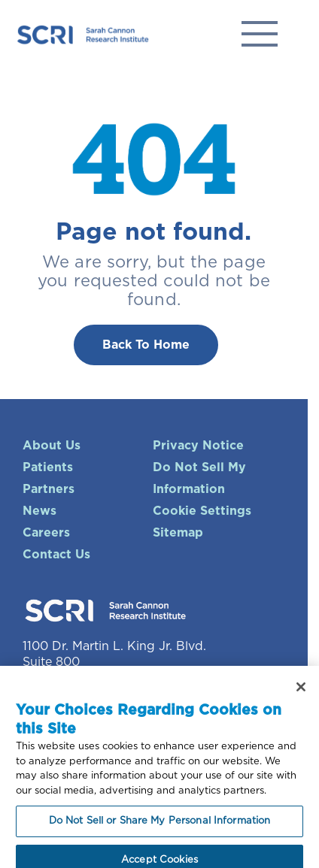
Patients (48, 467)
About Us (52, 446)
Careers (46, 533)
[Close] (301, 693)
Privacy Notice (198, 446)
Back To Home (146, 345)
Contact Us (56, 555)
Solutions (260, 34)
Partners (49, 489)
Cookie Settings (202, 511)
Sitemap (178, 533)
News (39, 511)
